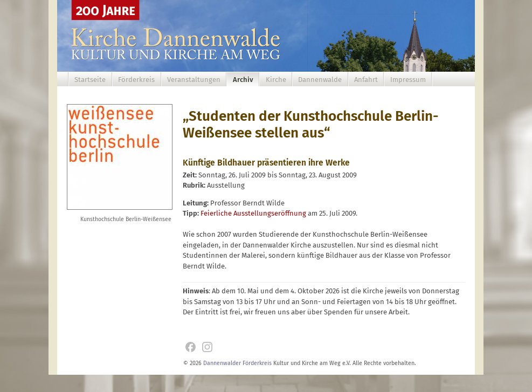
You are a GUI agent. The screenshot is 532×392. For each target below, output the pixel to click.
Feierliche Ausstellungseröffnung (253, 213)
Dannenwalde (320, 80)
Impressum (408, 80)
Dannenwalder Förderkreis (237, 363)
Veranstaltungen (194, 80)
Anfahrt (366, 80)
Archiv (243, 80)
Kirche (276, 80)
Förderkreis (136, 80)
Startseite (90, 80)
